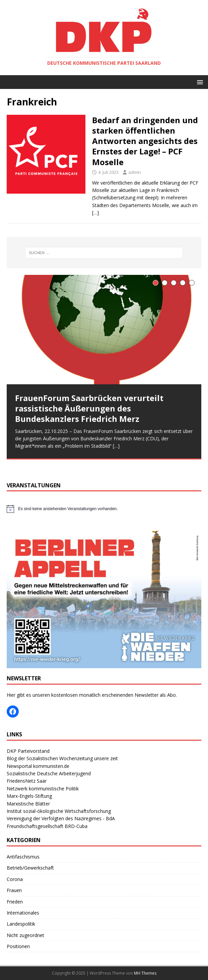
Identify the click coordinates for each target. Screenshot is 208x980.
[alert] (104, 509)
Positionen (18, 946)
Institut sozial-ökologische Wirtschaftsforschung (59, 811)
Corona (15, 879)
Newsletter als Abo (155, 695)
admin (135, 172)
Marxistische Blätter (28, 804)
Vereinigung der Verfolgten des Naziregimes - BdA (61, 818)
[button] (199, 82)
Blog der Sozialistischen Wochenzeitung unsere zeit (62, 758)
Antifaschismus (23, 857)
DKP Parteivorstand (28, 751)
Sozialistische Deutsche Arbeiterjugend (49, 773)
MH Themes (145, 973)
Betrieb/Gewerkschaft (30, 868)
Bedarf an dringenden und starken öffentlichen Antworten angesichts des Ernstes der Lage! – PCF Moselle (145, 141)
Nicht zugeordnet (25, 935)
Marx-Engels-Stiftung (29, 796)
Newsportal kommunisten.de (38, 766)
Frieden (15, 902)
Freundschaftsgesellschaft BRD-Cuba (47, 826)
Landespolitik (21, 924)
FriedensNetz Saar (27, 781)
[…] (95, 213)
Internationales (23, 913)
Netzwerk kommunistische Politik (43, 789)
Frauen (14, 890)
